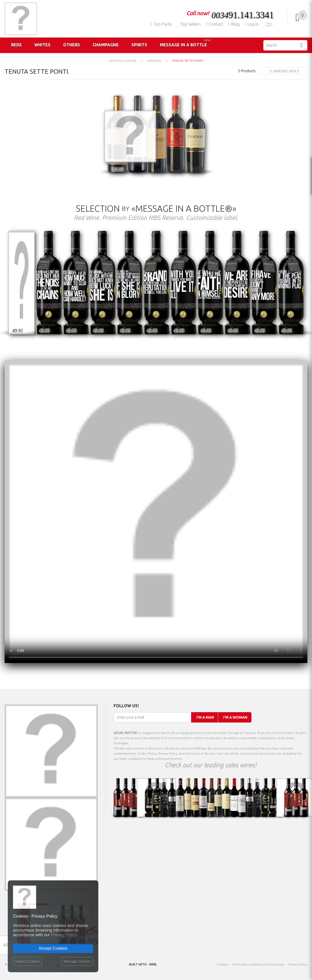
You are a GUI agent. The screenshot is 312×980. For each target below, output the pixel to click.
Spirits (139, 45)
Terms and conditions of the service (258, 964)
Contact (214, 24)
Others (72, 45)
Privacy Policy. (65, 935)
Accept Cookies (53, 948)
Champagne (106, 45)
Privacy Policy (298, 964)
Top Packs (161, 24)
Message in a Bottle (185, 43)
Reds (16, 45)
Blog (234, 24)
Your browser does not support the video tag (156, 512)
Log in (252, 24)
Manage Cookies (77, 961)
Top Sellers (189, 24)
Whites (42, 45)
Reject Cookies (27, 961)
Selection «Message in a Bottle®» (156, 208)
